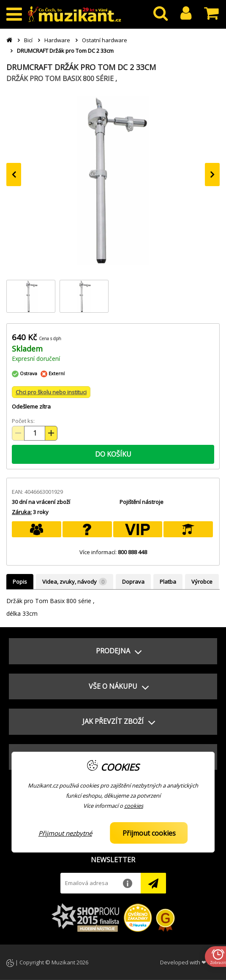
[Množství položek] (35, 433)
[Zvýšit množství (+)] (51, 433)
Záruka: (22, 512)
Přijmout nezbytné (65, 833)
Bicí (28, 40)
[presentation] (14, 175)
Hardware (57, 40)
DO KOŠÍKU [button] (113, 454)
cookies (134, 806)
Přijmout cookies (149, 833)
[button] (113, 651)
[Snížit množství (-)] (18, 433)
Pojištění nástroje (142, 502)
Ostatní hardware (105, 40)
